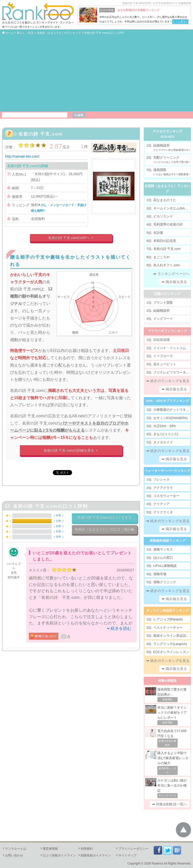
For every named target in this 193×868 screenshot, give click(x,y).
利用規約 (85, 849)
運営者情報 (49, 849)
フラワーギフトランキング (167, 331)
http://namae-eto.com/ (22, 156)
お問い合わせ (13, 855)
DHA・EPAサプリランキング (167, 401)
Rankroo (157, 863)
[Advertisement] (96, 73)
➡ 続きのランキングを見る (168, 381)
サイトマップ (126, 855)
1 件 (59, 521)
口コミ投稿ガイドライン (58, 855)
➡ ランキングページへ (171, 274)
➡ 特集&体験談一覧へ (170, 804)
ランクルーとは (14, 849)
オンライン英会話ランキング (167, 610)
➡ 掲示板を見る (174, 282)
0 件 (59, 515)
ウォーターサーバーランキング (167, 471)
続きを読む (121, 628)
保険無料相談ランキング (167, 541)
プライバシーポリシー (132, 849)
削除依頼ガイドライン (94, 855)
